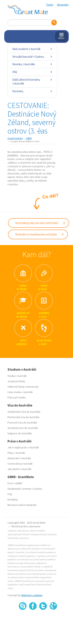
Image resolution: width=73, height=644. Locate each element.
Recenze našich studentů (22, 505)
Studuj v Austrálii (17, 376)
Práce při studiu (17, 397)
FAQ (32, 72)
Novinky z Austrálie (32, 64)
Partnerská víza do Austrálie (24, 417)
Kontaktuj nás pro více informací (40, 223)
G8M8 (29, 138)
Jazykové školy (16, 381)
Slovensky (63, 5)
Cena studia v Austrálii (20, 392)
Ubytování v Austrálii (19, 458)
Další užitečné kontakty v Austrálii (32, 82)
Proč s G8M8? (15, 483)
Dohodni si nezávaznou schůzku (40, 234)
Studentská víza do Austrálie (24, 412)
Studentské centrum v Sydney (25, 489)
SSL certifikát (43, 618)
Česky (50, 5)
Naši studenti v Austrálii (32, 49)
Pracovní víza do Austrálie (22, 423)
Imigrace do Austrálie (20, 433)
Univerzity (33, 387)
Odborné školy (16, 387)
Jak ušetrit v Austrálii (19, 469)
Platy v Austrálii (16, 453)
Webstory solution (32, 595)
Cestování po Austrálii (20, 464)
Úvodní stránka (15, 138)
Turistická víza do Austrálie (23, 428)
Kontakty (32, 91)
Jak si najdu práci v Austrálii (23, 447)
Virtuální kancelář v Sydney (32, 57)
